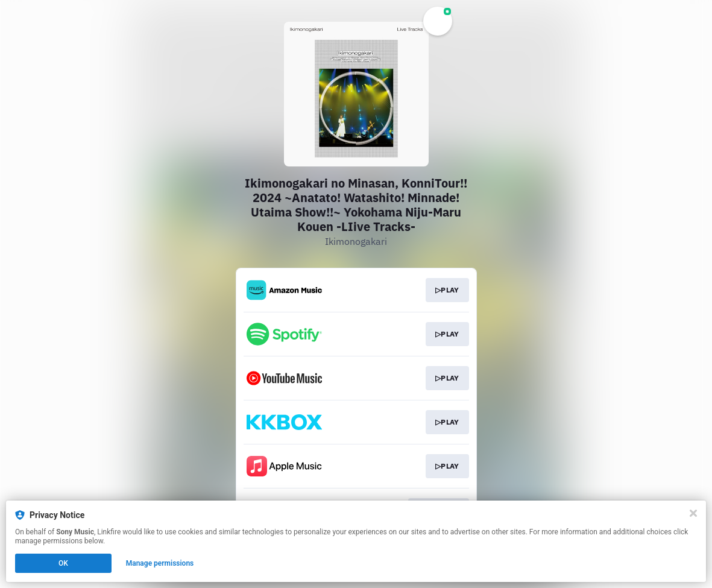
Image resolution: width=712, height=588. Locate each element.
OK (63, 563)
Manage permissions (160, 563)
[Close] (693, 513)
